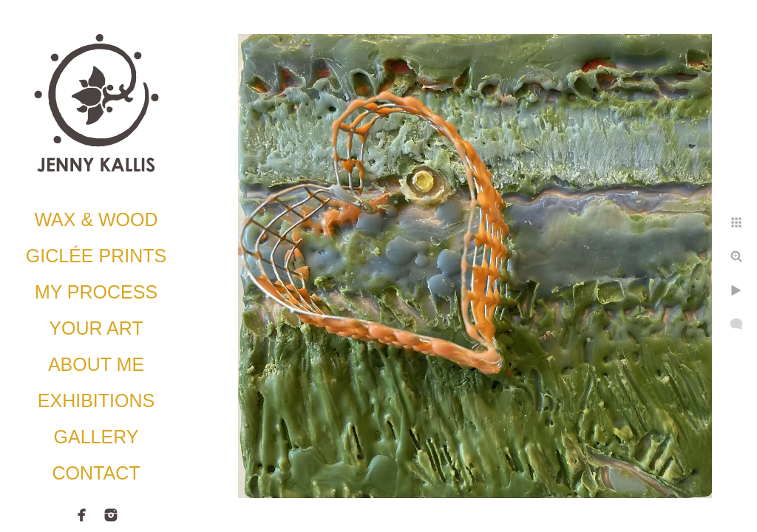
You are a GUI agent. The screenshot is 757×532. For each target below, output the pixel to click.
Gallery (96, 437)
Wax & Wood (96, 219)
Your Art (96, 328)
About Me (96, 364)
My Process (96, 292)
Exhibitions (96, 400)
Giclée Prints (96, 256)
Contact (96, 473)
